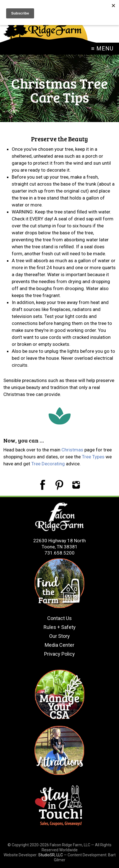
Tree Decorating (48, 464)
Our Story (59, 636)
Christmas (72, 450)
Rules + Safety (60, 627)
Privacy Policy (59, 654)
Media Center (59, 645)
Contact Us (59, 618)
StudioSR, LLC (51, 855)
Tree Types (93, 457)
